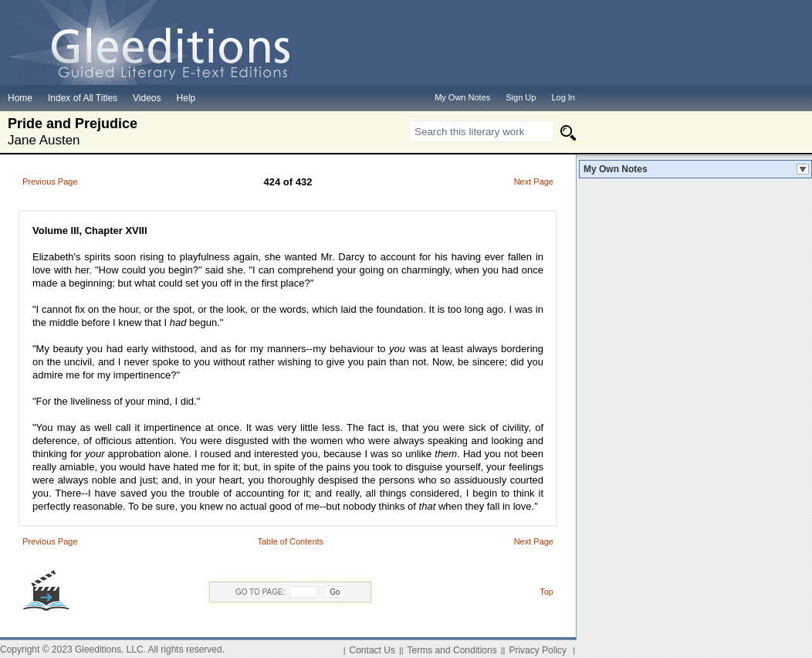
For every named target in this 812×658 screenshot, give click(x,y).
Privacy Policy (538, 650)
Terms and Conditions (452, 650)
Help (186, 98)
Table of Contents (290, 541)
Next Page (534, 181)
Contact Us (372, 650)
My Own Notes (616, 169)
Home (20, 98)
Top (546, 592)
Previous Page (50, 181)
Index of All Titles (83, 98)
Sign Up (521, 97)
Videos (147, 98)
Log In (563, 97)
